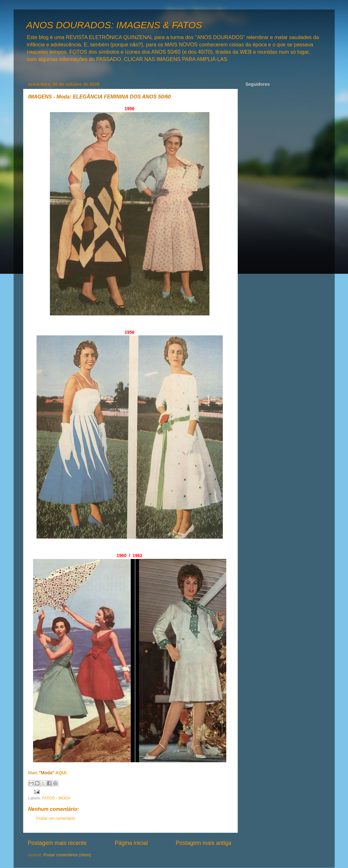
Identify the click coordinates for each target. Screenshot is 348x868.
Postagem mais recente (57, 843)
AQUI (61, 773)
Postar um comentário (56, 818)
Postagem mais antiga (203, 843)
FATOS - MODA (56, 798)
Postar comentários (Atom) (67, 855)
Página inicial (131, 843)
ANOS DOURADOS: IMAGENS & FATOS (114, 25)
